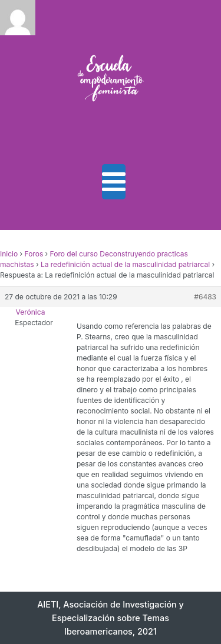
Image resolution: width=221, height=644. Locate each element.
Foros (34, 254)
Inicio (9, 254)
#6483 (205, 297)
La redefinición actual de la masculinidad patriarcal (125, 264)
